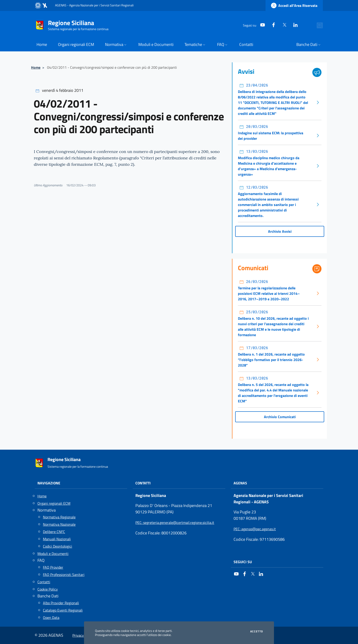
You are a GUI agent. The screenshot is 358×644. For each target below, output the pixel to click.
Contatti (44, 582)
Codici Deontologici (58, 546)
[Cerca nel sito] (317, 25)
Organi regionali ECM (54, 503)
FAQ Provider (53, 567)
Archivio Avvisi (280, 231)
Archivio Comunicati (280, 417)
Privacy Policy (83, 635)
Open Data (51, 618)
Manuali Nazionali (57, 539)
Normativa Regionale (59, 517)
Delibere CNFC (54, 532)
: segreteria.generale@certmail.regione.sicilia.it (175, 523)
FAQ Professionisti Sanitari (64, 575)
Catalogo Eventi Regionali (63, 610)
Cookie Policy (48, 589)
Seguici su (243, 562)
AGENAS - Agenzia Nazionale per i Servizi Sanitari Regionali (94, 5)
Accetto (257, 631)
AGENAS (240, 483)
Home (36, 67)
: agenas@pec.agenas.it (255, 529)
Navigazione (49, 483)
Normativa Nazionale (59, 524)
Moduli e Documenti (53, 554)
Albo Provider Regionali (61, 603)
